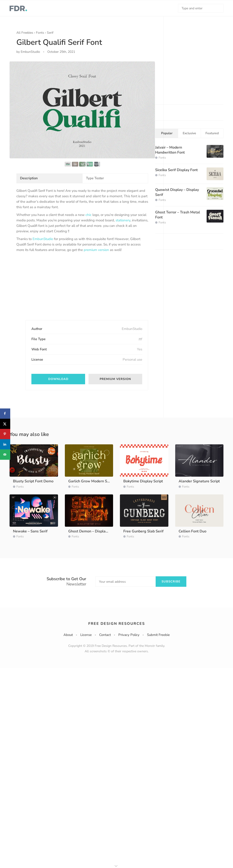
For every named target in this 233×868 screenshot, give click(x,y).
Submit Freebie (158, 635)
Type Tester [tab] (95, 178)
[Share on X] (5, 424)
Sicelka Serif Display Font (176, 170)
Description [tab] (29, 178)
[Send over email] (5, 454)
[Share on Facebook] (5, 414)
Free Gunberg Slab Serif (143, 531)
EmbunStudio (43, 239)
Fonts (40, 33)
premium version (96, 250)
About (68, 635)
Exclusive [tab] (189, 133)
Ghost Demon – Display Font (92, 531)
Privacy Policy (129, 635)
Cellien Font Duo (192, 531)
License (86, 635)
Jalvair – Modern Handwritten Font (170, 150)
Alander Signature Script (199, 481)
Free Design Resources (117, 624)
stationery (123, 220)
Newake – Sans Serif (30, 531)
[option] (82, 110)
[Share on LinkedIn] (5, 444)
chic (89, 215)
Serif (50, 33)
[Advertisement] (51, 290)
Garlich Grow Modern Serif (91, 481)
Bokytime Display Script (143, 481)
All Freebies (25, 33)
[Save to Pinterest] (5, 434)
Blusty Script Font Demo (33, 481)
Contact (105, 635)
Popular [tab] (167, 133)
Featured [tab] (212, 133)
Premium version (115, 379)
